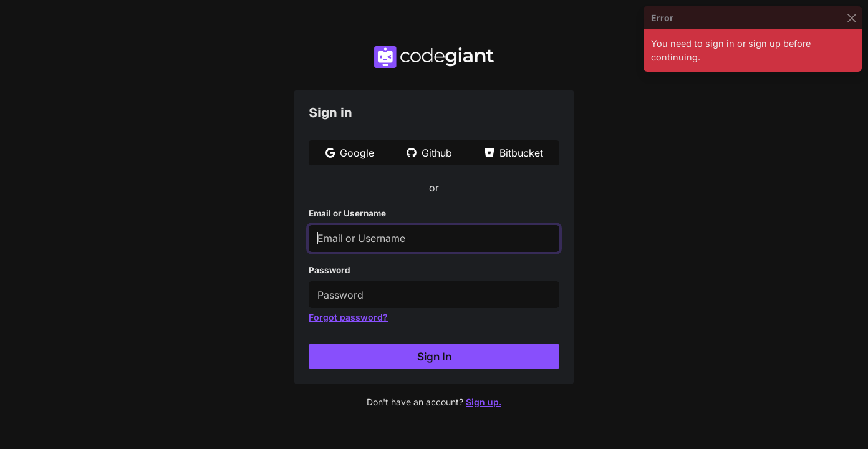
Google (350, 153)
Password (330, 270)
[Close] (851, 18)
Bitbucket (514, 153)
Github (429, 153)
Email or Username (347, 213)
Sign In (434, 356)
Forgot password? (348, 317)
